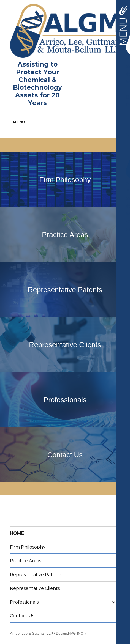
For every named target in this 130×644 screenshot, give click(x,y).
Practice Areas (65, 235)
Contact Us (65, 455)
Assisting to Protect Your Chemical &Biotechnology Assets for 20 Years (37, 84)
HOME (17, 533)
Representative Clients (65, 345)
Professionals (65, 400)
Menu (19, 122)
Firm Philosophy (65, 180)
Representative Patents (65, 290)
